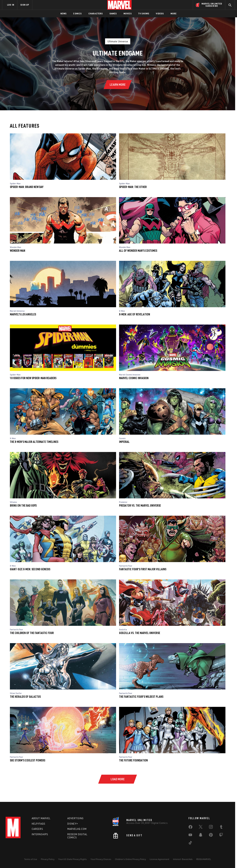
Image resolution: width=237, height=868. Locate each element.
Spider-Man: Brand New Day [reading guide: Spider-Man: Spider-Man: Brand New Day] (27, 187)
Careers (37, 829)
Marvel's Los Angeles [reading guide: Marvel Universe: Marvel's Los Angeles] (23, 314)
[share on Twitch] (221, 836)
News (64, 14)
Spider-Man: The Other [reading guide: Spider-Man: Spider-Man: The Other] (133, 187)
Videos (160, 14)
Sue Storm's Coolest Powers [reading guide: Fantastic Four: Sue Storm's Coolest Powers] (28, 760)
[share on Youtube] (190, 836)
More (174, 14)
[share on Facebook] (190, 828)
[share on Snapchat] (201, 836)
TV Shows (144, 14)
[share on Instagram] (211, 828)
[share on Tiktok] (190, 843)
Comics (77, 14)
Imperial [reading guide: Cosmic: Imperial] (124, 442)
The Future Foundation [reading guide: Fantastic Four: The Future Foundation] (133, 760)
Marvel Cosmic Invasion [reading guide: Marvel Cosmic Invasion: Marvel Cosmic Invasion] (134, 378)
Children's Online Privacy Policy (130, 859)
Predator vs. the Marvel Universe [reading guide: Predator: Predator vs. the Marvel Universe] (140, 505)
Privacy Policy (48, 859)
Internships (40, 834)
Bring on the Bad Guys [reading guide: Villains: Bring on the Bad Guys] (23, 505)
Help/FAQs (39, 824)
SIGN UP (25, 5)
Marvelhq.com (77, 829)
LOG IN (11, 5)
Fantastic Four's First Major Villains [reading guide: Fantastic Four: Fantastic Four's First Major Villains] (143, 569)
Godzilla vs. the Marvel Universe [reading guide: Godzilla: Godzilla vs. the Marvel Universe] (140, 633)
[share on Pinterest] (211, 836)
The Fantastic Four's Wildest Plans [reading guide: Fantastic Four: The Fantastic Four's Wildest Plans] (141, 697)
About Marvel (41, 818)
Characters (96, 14)
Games (113, 14)
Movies (128, 14)
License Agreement (159, 859)
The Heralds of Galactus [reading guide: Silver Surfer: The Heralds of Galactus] (25, 697)
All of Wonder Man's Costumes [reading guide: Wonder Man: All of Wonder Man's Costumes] (138, 250)
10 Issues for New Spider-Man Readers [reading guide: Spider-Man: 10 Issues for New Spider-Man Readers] (33, 378)
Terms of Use (31, 859)
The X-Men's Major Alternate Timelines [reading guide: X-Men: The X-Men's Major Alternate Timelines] (34, 442)
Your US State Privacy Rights (72, 859)
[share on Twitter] (201, 828)
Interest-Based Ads (183, 859)
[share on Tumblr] (221, 828)
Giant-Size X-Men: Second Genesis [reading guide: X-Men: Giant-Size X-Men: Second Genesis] (30, 569)
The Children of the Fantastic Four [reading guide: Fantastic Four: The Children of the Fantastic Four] (32, 633)
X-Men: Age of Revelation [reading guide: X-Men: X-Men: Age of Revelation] (135, 314)
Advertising (75, 818)
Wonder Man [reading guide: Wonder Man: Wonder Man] (18, 250)
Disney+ (73, 824)
